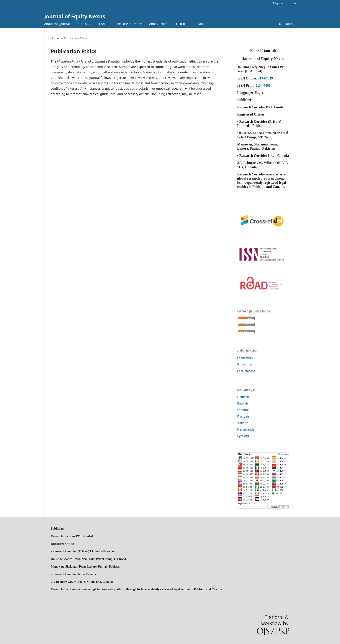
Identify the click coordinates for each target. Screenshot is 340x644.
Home (55, 38)
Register (278, 3)
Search (286, 24)
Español (243, 410)
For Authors (245, 364)
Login (292, 3)
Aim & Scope (158, 24)
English (243, 403)
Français (243, 416)
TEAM (102, 24)
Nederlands (246, 429)
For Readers (245, 358)
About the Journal (57, 24)
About (203, 24)
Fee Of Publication (129, 24)
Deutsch (243, 397)
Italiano (243, 423)
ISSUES (82, 24)
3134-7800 (263, 85)
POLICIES (181, 24)
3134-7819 (265, 78)
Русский (243, 436)
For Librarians (246, 371)
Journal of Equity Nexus (75, 16)
